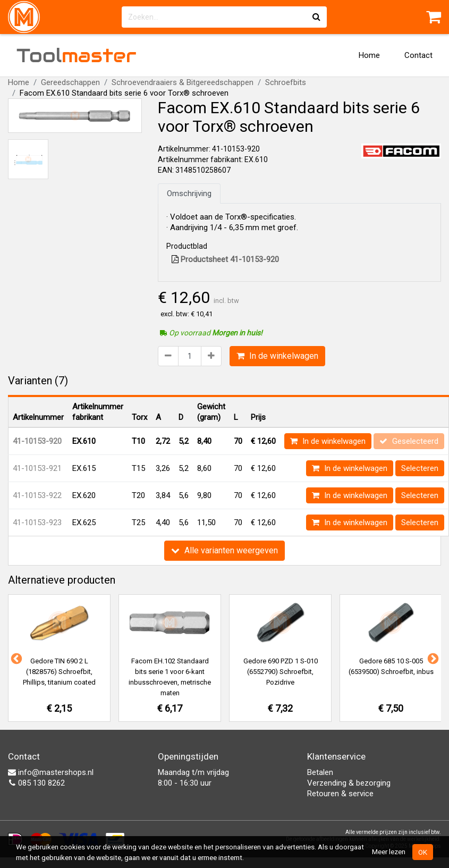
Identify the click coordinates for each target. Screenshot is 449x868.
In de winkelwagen (277, 356)
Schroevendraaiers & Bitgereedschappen (183, 82)
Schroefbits (286, 82)
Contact (418, 55)
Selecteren (420, 468)
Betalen (320, 772)
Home (369, 55)
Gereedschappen (70, 82)
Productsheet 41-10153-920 (225, 259)
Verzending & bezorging (349, 783)
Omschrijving (189, 193)
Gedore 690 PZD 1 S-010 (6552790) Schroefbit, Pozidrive (281, 672)
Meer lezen (389, 852)
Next (432, 658)
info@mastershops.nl (51, 772)
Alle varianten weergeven (224, 550)
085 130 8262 (36, 783)
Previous (15, 658)
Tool (77, 55)
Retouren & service (340, 794)
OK (423, 852)
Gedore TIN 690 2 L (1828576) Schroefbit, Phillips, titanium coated (59, 672)
